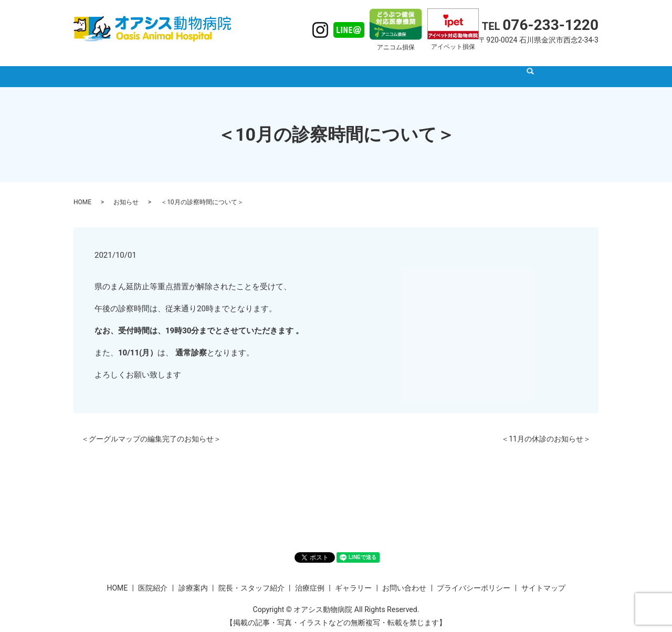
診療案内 (280, 67)
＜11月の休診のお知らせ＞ (546, 429)
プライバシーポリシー (474, 578)
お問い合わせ (404, 578)
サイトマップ (543, 578)
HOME (196, 67)
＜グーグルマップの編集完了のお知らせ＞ (151, 429)
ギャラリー (453, 67)
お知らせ (126, 192)
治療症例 (405, 67)
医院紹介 (236, 67)
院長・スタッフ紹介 (342, 67)
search (486, 68)
